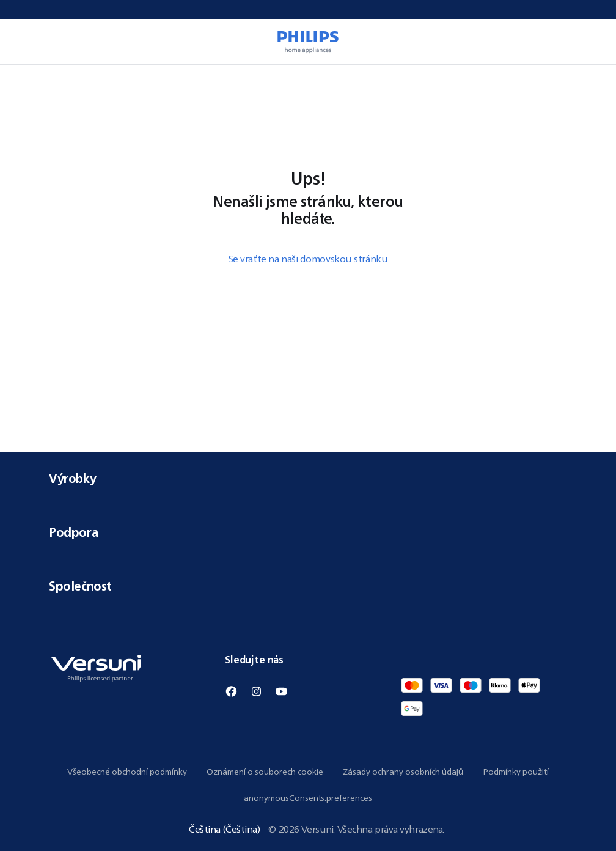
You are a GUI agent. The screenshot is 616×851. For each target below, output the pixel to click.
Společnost (308, 586)
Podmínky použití (516, 772)
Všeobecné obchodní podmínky (127, 772)
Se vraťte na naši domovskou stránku (308, 259)
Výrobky (308, 478)
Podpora (308, 532)
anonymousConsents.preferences (308, 798)
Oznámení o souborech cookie (265, 772)
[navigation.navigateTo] (53, 79)
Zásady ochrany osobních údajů (403, 772)
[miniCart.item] (589, 42)
